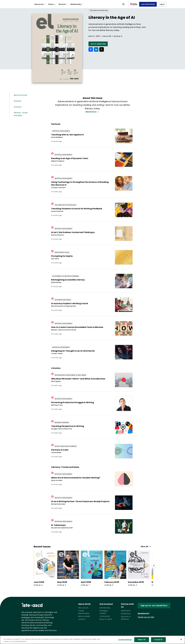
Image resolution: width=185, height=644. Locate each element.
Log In (162, 4)
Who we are (83, 608)
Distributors (126, 614)
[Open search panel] (124, 4)
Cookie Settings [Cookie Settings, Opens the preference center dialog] (125, 640)
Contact (82, 619)
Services (63, 4)
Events (52, 4)
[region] (92, 640)
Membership (77, 4)
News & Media (84, 616)
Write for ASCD (106, 619)
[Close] (181, 639)
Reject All (142, 640)
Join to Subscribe (98, 44)
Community (105, 616)
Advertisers (126, 611)
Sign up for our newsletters (154, 605)
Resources (40, 4)
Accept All (158, 640)
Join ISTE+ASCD (148, 4)
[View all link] (146, 547)
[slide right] (154, 566)
